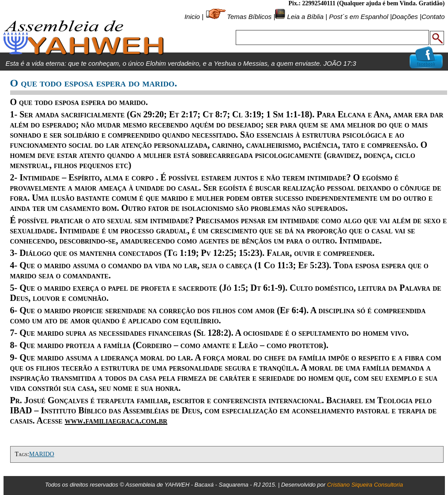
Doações (405, 17)
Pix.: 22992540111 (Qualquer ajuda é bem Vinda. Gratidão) (366, 3)
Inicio (192, 17)
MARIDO (42, 454)
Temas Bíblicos (249, 17)
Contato (433, 17)
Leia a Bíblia (304, 17)
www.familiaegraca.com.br (116, 420)
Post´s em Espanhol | (360, 17)
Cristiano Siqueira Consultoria (365, 485)
